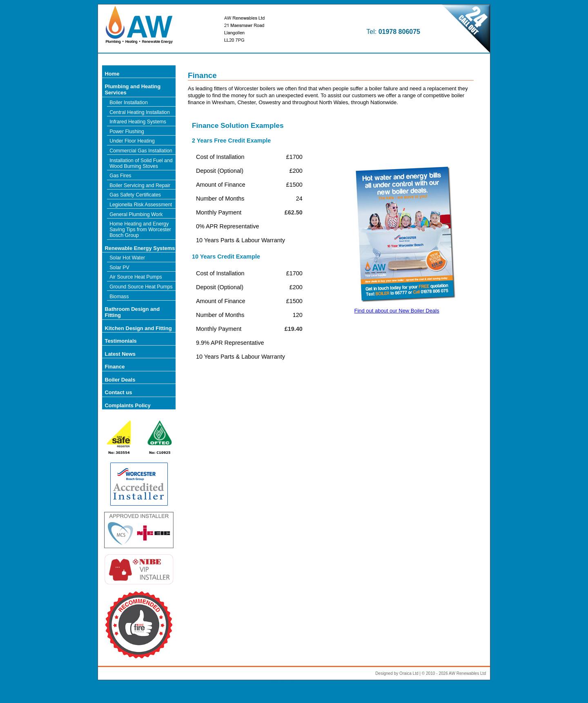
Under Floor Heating (132, 141)
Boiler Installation (129, 103)
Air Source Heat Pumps (136, 277)
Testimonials (120, 341)
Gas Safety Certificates (135, 195)
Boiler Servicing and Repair (140, 185)
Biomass (119, 297)
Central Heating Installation (140, 112)
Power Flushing (127, 132)
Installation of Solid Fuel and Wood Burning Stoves (141, 163)
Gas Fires (120, 176)
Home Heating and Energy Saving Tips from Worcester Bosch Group (140, 230)
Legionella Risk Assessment (141, 205)
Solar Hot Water (127, 258)
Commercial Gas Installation (141, 151)
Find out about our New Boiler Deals (397, 311)
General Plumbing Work (136, 214)
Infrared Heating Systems (138, 122)
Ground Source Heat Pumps (141, 287)
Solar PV (119, 268)
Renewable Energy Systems (140, 248)
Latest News (120, 354)
